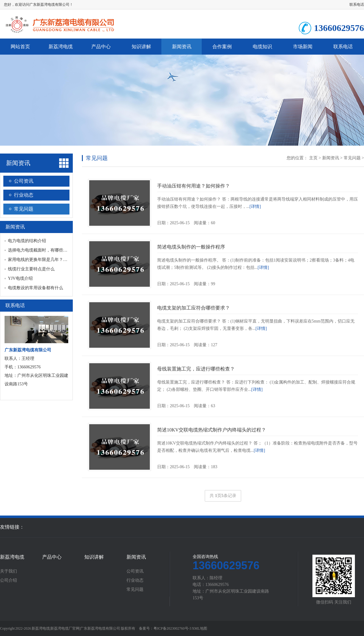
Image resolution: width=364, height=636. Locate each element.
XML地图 (199, 628)
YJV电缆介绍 (20, 278)
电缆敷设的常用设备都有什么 (35, 288)
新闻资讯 (182, 47)
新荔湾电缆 (61, 47)
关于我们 (8, 571)
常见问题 (24, 209)
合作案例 (222, 47)
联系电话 (357, 5)
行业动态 (24, 195)
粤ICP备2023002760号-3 (172, 628)
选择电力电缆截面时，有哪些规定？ (42, 250)
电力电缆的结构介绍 (27, 241)
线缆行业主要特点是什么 (31, 269)
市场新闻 (303, 47)
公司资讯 (24, 181)
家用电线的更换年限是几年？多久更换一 (46, 260)
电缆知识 (262, 47)
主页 (313, 158)
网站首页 (20, 47)
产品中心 (101, 47)
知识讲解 (141, 47)
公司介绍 (8, 580)
